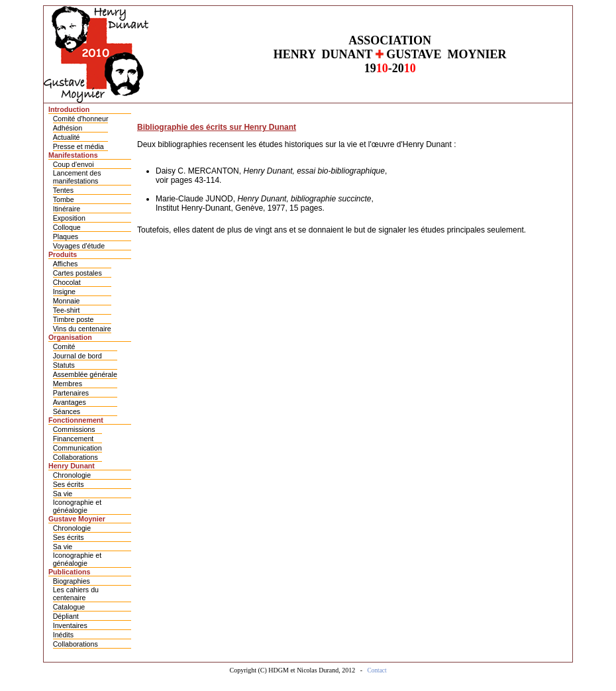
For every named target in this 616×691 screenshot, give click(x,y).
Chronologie (72, 475)
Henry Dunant (72, 466)
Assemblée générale (85, 374)
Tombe (64, 199)
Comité (64, 346)
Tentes (63, 190)
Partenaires (71, 393)
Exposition (69, 218)
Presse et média (78, 146)
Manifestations (73, 155)
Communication (77, 448)
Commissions (74, 429)
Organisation (70, 337)
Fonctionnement (76, 420)
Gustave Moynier (77, 519)
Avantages (70, 402)
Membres (68, 384)
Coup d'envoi (74, 164)
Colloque (67, 227)
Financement (74, 439)
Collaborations (76, 457)
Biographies (72, 581)
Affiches (66, 264)
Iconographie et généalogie (77, 506)
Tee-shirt (67, 310)
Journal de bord (77, 356)
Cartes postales (77, 273)
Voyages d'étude (79, 246)
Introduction (69, 109)
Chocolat (67, 282)
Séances (67, 411)
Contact (377, 670)
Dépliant (66, 616)
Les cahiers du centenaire (76, 594)
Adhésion (68, 128)
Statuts (64, 365)
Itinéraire (67, 209)
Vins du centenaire (82, 329)
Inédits (63, 635)
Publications (69, 572)
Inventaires (70, 625)
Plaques (66, 237)
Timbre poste (74, 319)
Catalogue (69, 607)
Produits (63, 254)
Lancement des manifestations (77, 177)
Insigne (64, 292)
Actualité (67, 137)
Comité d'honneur (81, 119)
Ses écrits (69, 484)
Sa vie (63, 494)
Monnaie (67, 301)
